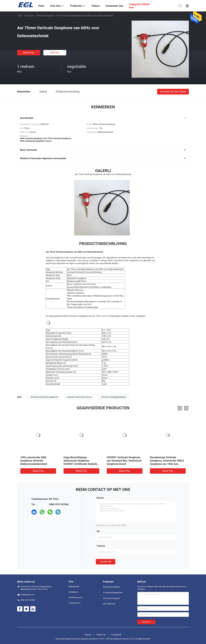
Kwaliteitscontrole (76, 597)
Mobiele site (101, 635)
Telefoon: (101, 546)
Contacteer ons (74, 603)
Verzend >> (146, 622)
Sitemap (88, 635)
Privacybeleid (116, 635)
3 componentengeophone (113, 593)
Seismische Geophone (112, 587)
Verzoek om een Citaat (173, 91)
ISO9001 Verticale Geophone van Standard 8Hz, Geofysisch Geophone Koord (124, 461)
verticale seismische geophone (44, 397)
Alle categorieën (109, 604)
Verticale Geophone (45, 16)
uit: (99, 531)
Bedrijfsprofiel (74, 587)
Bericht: (100, 498)
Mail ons (55, 53)
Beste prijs (29, 53)
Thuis (20, 16)
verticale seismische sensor (79, 397)
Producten (29, 16)
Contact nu (106, 562)
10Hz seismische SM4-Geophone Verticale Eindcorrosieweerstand (34, 461)
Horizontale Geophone (112, 598)
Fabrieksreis (73, 592)
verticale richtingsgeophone (113, 397)
